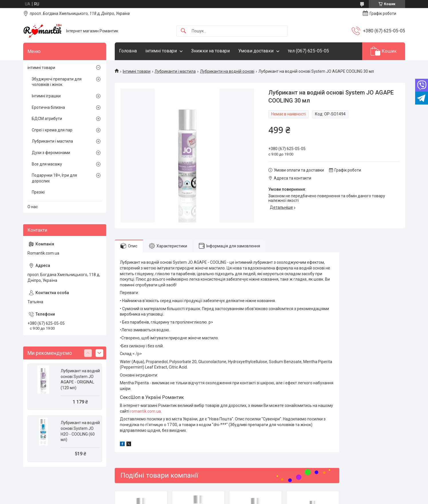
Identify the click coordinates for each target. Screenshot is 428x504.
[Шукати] (183, 31)
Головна (128, 51)
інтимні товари (161, 51)
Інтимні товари (137, 71)
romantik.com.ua (145, 411)
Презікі (38, 192)
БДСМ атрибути (47, 119)
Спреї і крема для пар (52, 130)
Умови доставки (256, 51)
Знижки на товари (210, 51)
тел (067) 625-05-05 (308, 51)
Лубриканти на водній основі (227, 71)
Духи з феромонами (51, 153)
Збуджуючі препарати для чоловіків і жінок (57, 82)
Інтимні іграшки (46, 96)
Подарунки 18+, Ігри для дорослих (54, 178)
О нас (33, 207)
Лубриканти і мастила (175, 71)
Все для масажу (47, 164)
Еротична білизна (48, 107)
